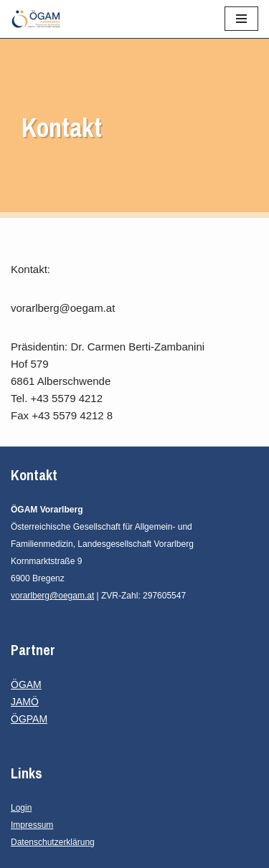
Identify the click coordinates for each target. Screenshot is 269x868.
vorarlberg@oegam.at (52, 596)
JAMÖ (25, 702)
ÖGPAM (29, 719)
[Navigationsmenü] (241, 19)
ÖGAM (26, 685)
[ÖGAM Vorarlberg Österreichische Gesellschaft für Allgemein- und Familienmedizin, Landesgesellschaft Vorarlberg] (36, 19)
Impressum (32, 825)
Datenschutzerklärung (53, 842)
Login (21, 808)
